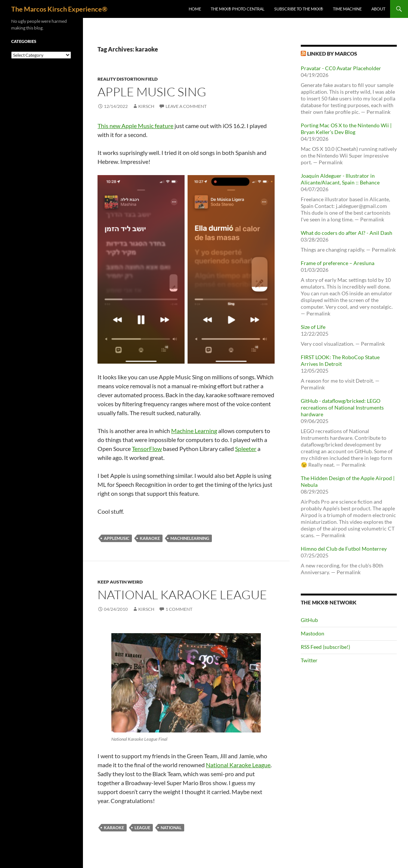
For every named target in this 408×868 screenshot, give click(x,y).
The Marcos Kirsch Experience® (59, 9)
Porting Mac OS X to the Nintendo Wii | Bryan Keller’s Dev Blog (346, 129)
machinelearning (190, 538)
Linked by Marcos (332, 54)
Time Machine (347, 9)
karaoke (150, 538)
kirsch (146, 106)
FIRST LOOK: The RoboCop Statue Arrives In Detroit (340, 360)
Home (195, 9)
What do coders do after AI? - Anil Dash (347, 233)
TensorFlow (147, 449)
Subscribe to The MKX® (299, 9)
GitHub (309, 620)
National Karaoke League (182, 595)
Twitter (309, 660)
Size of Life (313, 327)
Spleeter (246, 449)
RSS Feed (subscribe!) (325, 647)
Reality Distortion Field (128, 79)
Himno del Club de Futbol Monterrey (344, 549)
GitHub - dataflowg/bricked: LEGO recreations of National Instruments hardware (342, 407)
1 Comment (179, 609)
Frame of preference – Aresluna (338, 263)
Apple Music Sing (152, 92)
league (142, 827)
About (378, 9)
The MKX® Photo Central (238, 9)
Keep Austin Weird (120, 582)
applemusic (117, 538)
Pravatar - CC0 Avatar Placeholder (341, 68)
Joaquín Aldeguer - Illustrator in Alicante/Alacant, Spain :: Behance (340, 179)
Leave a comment (186, 106)
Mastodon (313, 633)
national (171, 827)
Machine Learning (194, 431)
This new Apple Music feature (135, 126)
